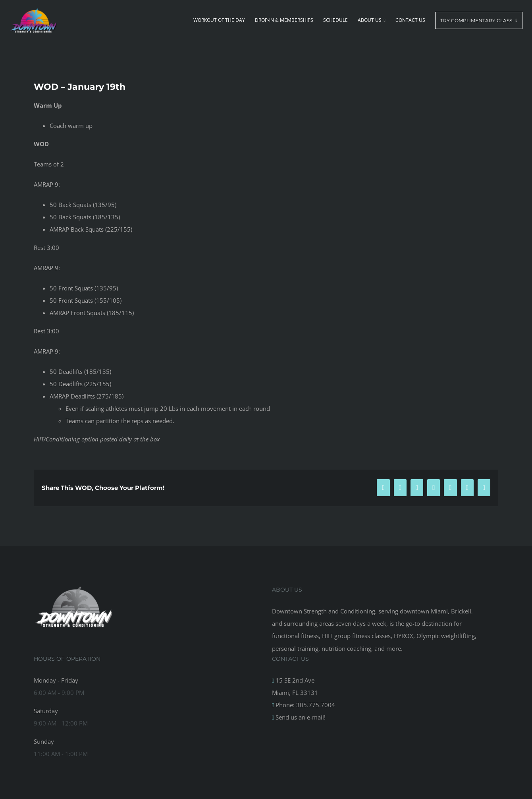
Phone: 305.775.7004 (305, 705)
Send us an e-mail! (300, 717)
